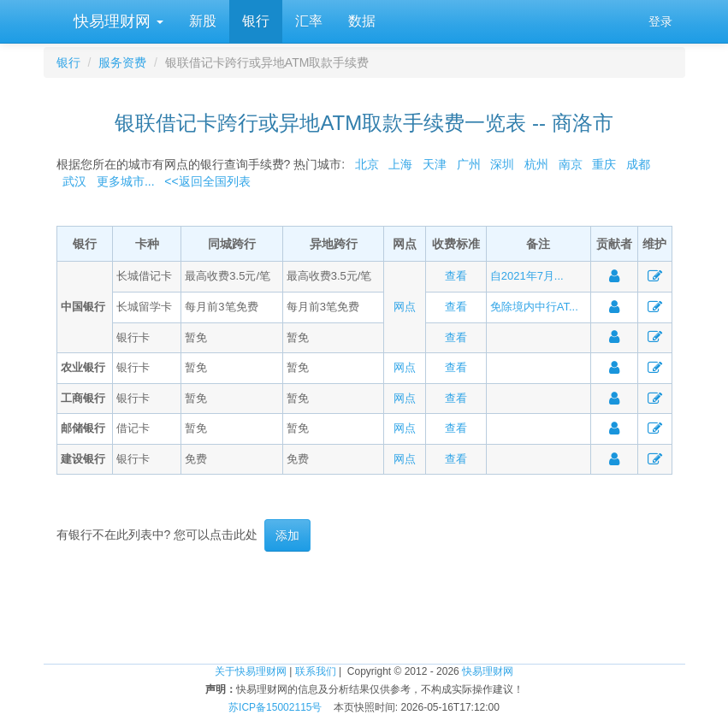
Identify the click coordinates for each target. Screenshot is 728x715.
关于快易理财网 (251, 671)
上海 (400, 164)
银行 (256, 21)
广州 (469, 164)
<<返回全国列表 (207, 181)
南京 (571, 164)
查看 (456, 276)
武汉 (74, 181)
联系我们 (316, 671)
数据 (362, 21)
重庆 (604, 164)
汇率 (309, 21)
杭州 (536, 164)
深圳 (502, 164)
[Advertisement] (364, 607)
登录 (660, 21)
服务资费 (122, 62)
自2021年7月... (527, 276)
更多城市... (122, 181)
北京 (367, 164)
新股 (203, 21)
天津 (435, 164)
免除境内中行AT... (534, 307)
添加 (287, 535)
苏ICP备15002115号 (275, 707)
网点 (405, 307)
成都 (638, 164)
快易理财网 (116, 21)
